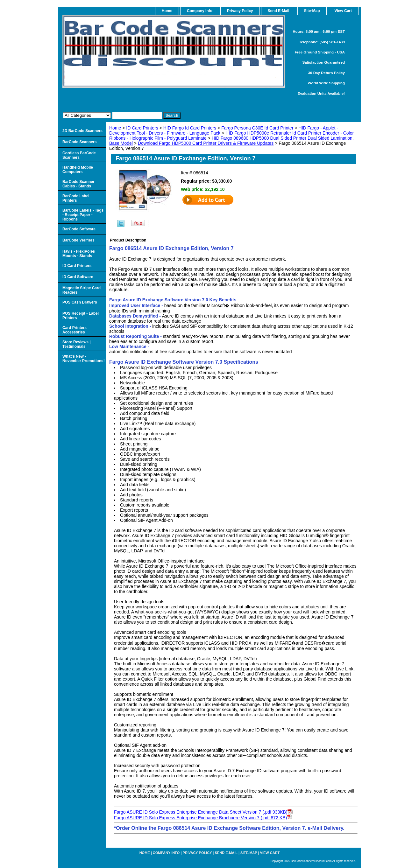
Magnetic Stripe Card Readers (82, 290)
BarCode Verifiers (78, 240)
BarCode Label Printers (76, 198)
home (167, 11)
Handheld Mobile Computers (78, 170)
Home (115, 128)
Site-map (249, 853)
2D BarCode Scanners (82, 131)
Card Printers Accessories (75, 330)
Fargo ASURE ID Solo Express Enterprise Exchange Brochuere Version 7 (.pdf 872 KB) (200, 818)
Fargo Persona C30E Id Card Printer (257, 128)
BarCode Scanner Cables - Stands (78, 184)
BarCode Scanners (79, 142)
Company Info (200, 11)
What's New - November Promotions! (84, 359)
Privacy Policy (240, 11)
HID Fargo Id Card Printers (190, 128)
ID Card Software (78, 277)
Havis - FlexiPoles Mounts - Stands (79, 254)
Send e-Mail (226, 853)
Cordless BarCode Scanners (79, 155)
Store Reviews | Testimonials (77, 344)
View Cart (270, 853)
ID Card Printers (142, 128)
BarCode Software (79, 229)
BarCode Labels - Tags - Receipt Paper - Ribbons (83, 215)
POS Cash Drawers (80, 302)
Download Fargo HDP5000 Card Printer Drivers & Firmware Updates (206, 143)
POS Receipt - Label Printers (81, 316)
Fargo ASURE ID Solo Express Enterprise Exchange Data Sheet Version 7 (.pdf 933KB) (201, 812)
